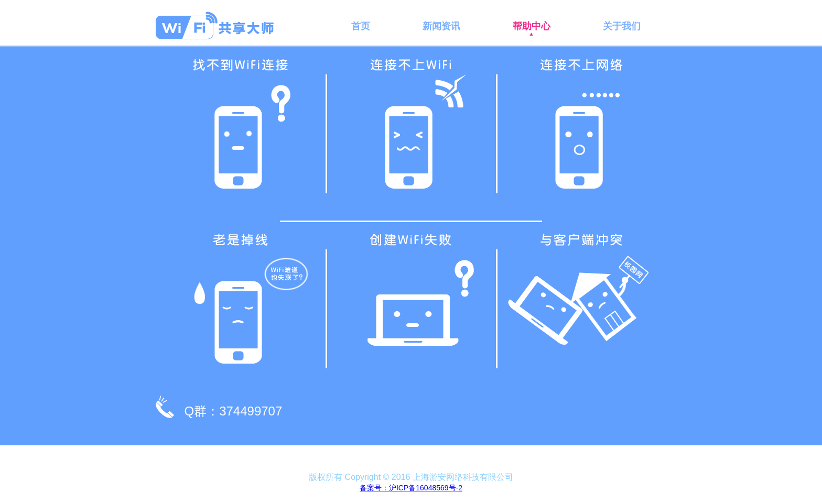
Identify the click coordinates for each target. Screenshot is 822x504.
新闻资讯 (441, 26)
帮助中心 (532, 26)
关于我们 (622, 26)
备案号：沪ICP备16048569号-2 (411, 488)
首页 (361, 26)
